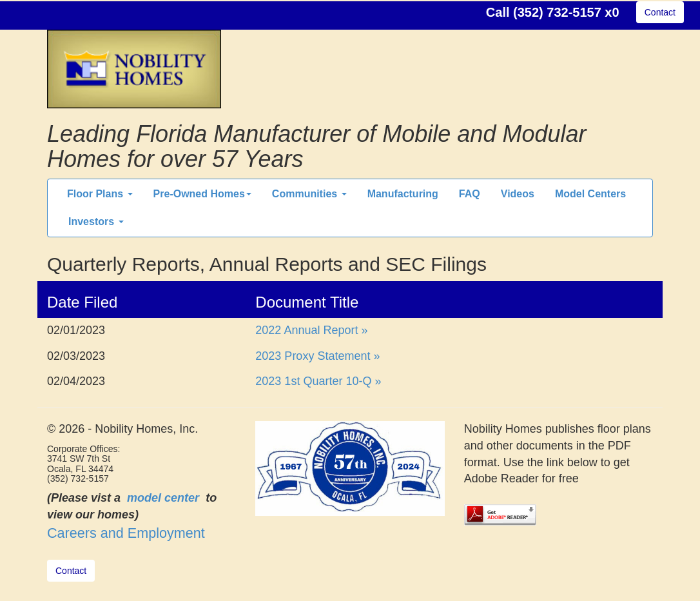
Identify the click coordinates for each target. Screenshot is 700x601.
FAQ (470, 194)
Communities (309, 194)
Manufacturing (403, 194)
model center (163, 498)
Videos (518, 194)
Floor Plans (100, 194)
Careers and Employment (126, 533)
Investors (96, 222)
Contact (660, 12)
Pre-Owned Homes (202, 194)
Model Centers (590, 194)
